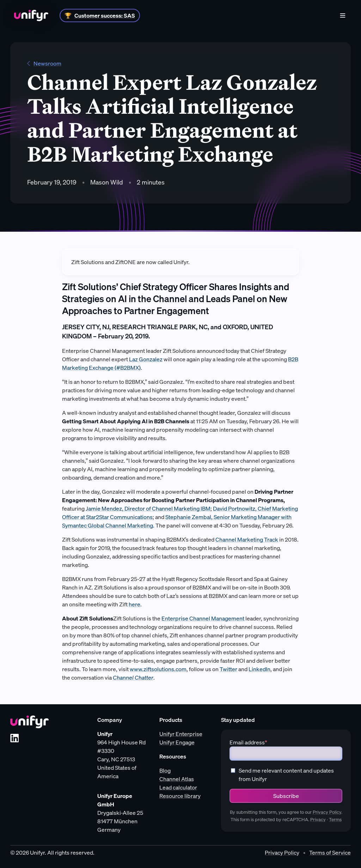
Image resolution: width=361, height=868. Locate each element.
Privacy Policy (327, 812)
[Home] (31, 15)
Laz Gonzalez (146, 359)
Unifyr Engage (177, 742)
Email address (248, 742)
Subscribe (286, 796)
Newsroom (44, 63)
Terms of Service (330, 853)
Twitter (228, 669)
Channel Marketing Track (247, 539)
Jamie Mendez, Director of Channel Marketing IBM (148, 508)
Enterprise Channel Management (203, 618)
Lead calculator (178, 787)
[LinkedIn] (14, 738)
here (134, 604)
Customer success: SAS (105, 15)
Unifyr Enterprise (181, 734)
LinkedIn (259, 669)
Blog (165, 770)
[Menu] (343, 15)
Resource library (180, 796)
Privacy (318, 820)
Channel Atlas (177, 779)
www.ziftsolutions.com (158, 669)
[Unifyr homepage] (29, 722)
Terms (335, 820)
